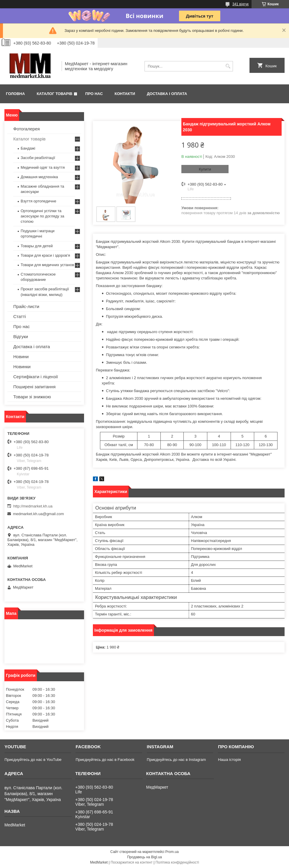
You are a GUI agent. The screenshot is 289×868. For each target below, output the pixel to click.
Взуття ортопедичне (38, 201)
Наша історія (229, 760)
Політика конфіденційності (177, 862)
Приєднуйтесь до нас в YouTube (33, 760)
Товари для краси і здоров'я (45, 255)
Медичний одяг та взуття (43, 167)
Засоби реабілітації (38, 158)
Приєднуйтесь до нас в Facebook (105, 760)
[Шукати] (228, 66)
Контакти (125, 94)
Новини (21, 357)
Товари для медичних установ (47, 265)
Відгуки (21, 336)
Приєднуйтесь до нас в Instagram (176, 760)
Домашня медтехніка (39, 177)
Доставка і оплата (167, 94)
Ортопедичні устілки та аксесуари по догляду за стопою (42, 216)
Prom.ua (172, 852)
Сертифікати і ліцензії (36, 377)
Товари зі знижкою (32, 397)
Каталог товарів (54, 94)
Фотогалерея (27, 129)
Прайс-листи (26, 306)
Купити (205, 169)
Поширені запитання (34, 387)
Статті (20, 316)
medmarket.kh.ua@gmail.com (38, 514)
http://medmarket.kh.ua (33, 506)
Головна (15, 94)
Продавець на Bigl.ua (144, 857)
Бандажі (28, 148)
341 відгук (240, 4)
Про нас (94, 94)
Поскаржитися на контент (132, 862)
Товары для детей (37, 246)
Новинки (22, 367)
